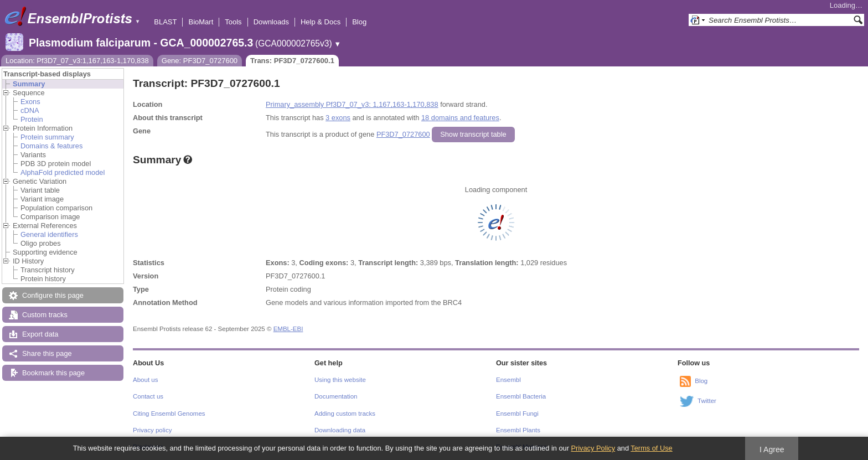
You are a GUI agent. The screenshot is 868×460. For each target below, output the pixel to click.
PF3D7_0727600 (403, 134)
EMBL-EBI (288, 329)
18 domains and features (460, 118)
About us (145, 380)
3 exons (338, 118)
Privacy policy (152, 430)
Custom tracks (45, 315)
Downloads (271, 22)
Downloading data (340, 430)
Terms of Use (651, 448)
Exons (30, 102)
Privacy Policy (593, 448)
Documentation (336, 396)
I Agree (772, 449)
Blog (359, 22)
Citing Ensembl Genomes (169, 414)
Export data (40, 334)
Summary (29, 84)
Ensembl (508, 380)
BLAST (165, 22)
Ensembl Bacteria (521, 396)
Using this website (340, 380)
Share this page (47, 353)
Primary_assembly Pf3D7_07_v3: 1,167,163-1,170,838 (352, 104)
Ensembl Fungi (517, 414)
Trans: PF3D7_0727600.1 (292, 61)
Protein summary (47, 137)
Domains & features (51, 146)
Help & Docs (321, 22)
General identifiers (49, 234)
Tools (233, 22)
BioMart (201, 22)
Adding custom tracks (345, 414)
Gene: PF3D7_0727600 (200, 61)
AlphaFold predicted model (63, 172)
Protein (32, 119)
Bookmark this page (53, 373)
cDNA (30, 110)
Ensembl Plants (518, 430)
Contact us (148, 396)
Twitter (707, 401)
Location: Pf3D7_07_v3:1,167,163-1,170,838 (77, 61)
